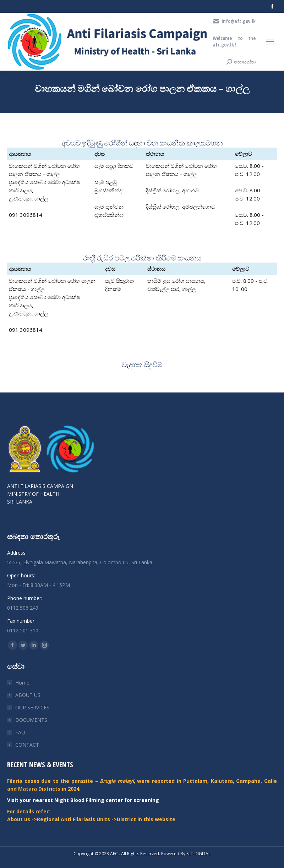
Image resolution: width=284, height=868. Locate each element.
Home (22, 683)
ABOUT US (28, 695)
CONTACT (27, 745)
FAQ (20, 732)
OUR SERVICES (32, 707)
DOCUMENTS (31, 720)
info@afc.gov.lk (234, 21)
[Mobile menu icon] (270, 42)
